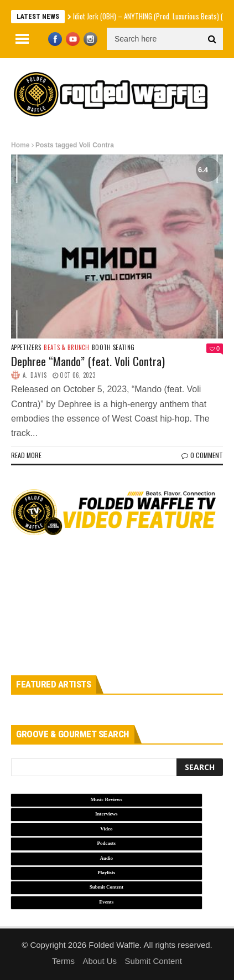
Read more (26, 455)
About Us (100, 961)
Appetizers (26, 348)
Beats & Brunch (66, 348)
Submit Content (154, 961)
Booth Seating (113, 348)
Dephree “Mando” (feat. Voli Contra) (88, 361)
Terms (63, 961)
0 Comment (202, 455)
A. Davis (35, 375)
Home (20, 145)
